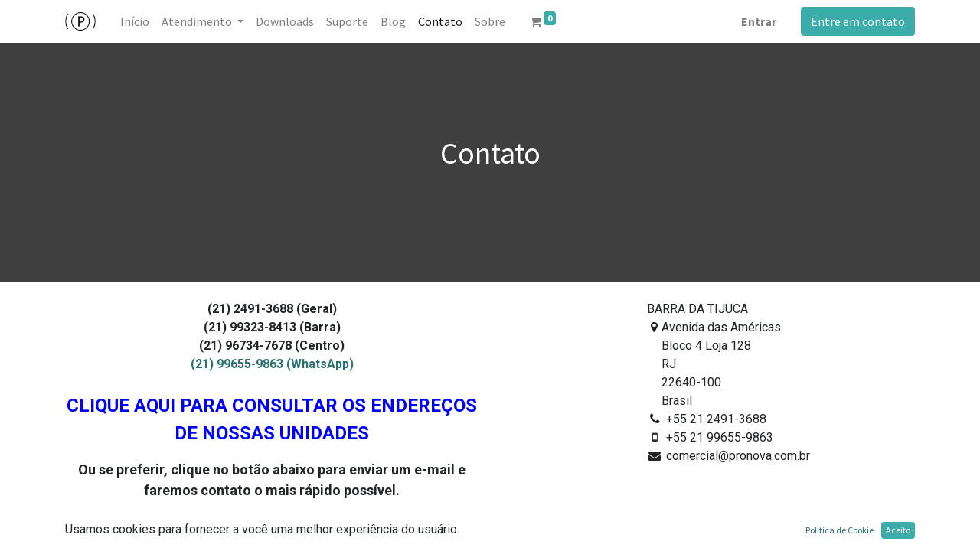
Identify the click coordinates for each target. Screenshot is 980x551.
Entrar (759, 21)
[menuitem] (135, 21)
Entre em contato (858, 21)
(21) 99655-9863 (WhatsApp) (272, 364)
